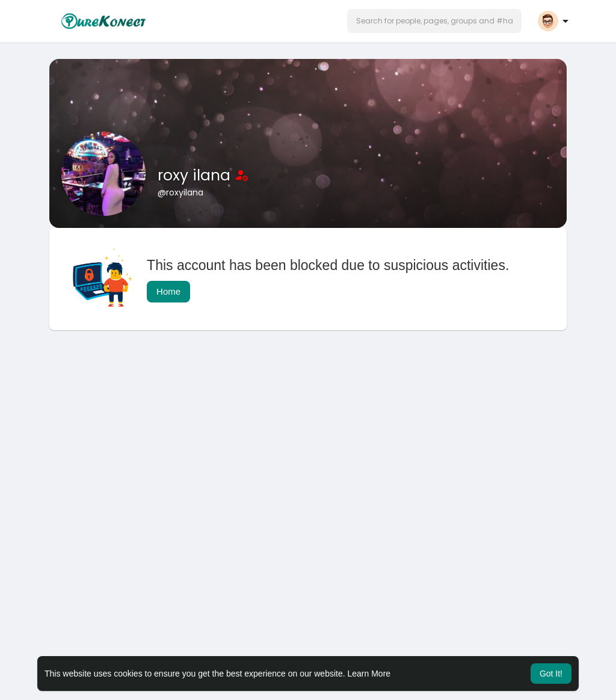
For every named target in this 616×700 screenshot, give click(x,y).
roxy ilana (196, 175)
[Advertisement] (308, 435)
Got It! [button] (551, 674)
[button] (434, 21)
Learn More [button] (369, 674)
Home (168, 291)
